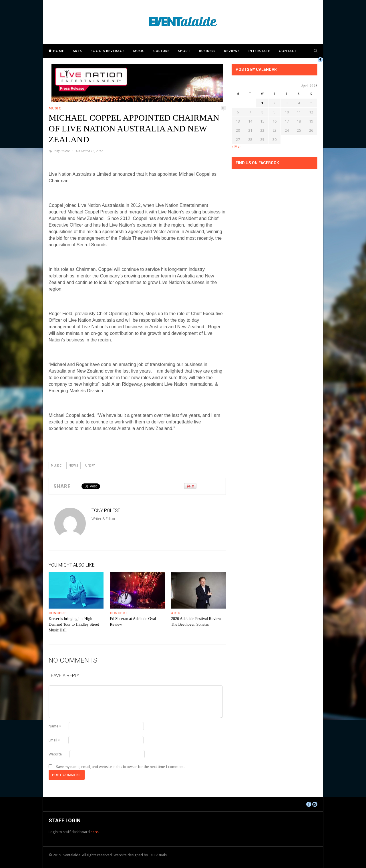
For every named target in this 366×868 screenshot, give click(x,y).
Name (55, 726)
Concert (57, 613)
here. (95, 832)
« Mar (236, 146)
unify (90, 466)
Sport (184, 51)
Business (207, 51)
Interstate (259, 51)
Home (59, 51)
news (73, 466)
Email (54, 740)
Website (55, 754)
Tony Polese (61, 151)
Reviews (232, 51)
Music (139, 51)
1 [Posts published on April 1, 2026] (262, 103)
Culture (161, 51)
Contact (288, 51)
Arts (77, 51)
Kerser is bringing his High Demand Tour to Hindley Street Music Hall (74, 624)
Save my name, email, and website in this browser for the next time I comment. (120, 767)
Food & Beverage (108, 51)
